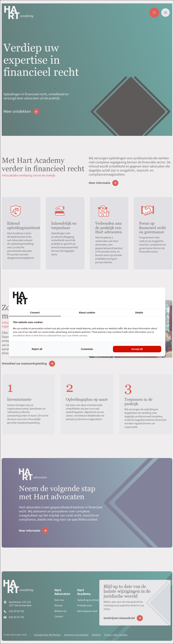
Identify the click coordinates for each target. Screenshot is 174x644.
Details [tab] (139, 313)
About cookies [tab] (87, 313)
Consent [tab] (35, 313)
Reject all (37, 349)
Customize (87, 349)
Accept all (137, 349)
